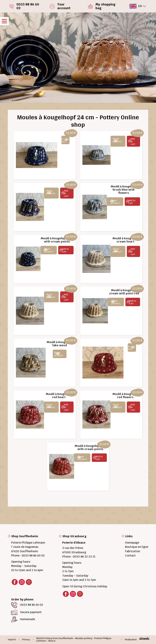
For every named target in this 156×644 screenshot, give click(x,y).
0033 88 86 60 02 (33, 555)
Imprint (12, 640)
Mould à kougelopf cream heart (125, 240)
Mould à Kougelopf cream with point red (124, 292)
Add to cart (133, 141)
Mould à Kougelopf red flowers (125, 396)
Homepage (132, 543)
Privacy (26, 640)
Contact (130, 555)
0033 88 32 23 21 (84, 557)
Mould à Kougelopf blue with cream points (57, 240)
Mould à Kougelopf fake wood (60, 344)
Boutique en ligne (137, 547)
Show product (64, 140)
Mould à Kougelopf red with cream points (90, 447)
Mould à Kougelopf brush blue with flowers (124, 190)
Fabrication (133, 551)
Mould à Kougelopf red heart (59, 396)
